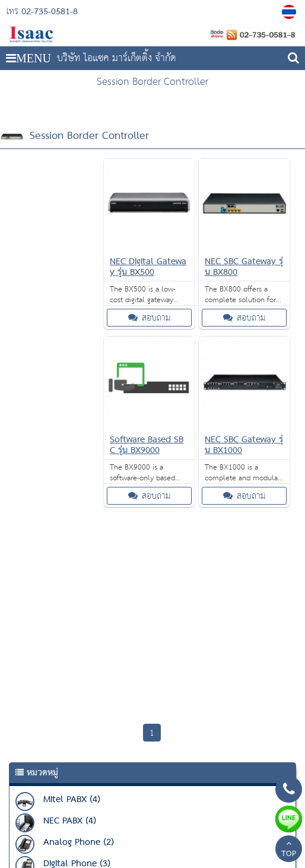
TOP (289, 850)
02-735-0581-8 (50, 12)
